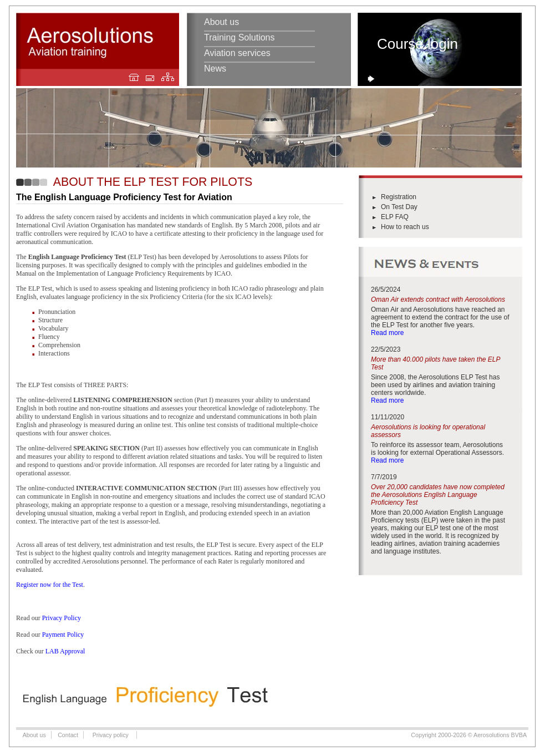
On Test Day (399, 207)
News (215, 69)
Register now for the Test (50, 585)
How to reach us (405, 227)
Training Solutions (239, 37)
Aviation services (237, 53)
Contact (68, 735)
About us (221, 22)
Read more (387, 333)
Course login (417, 44)
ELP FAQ (395, 217)
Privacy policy (111, 735)
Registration (399, 197)
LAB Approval (65, 651)
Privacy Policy (62, 618)
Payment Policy (63, 635)
